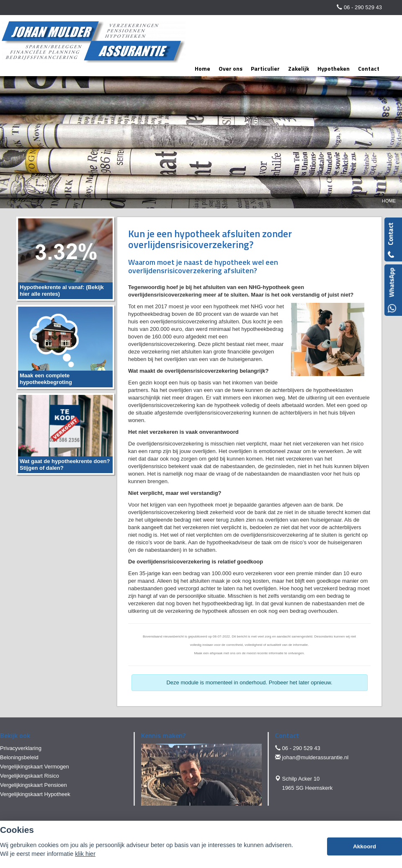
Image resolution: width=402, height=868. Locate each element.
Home (389, 201)
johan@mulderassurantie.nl (315, 757)
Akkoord (365, 846)
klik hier (85, 854)
